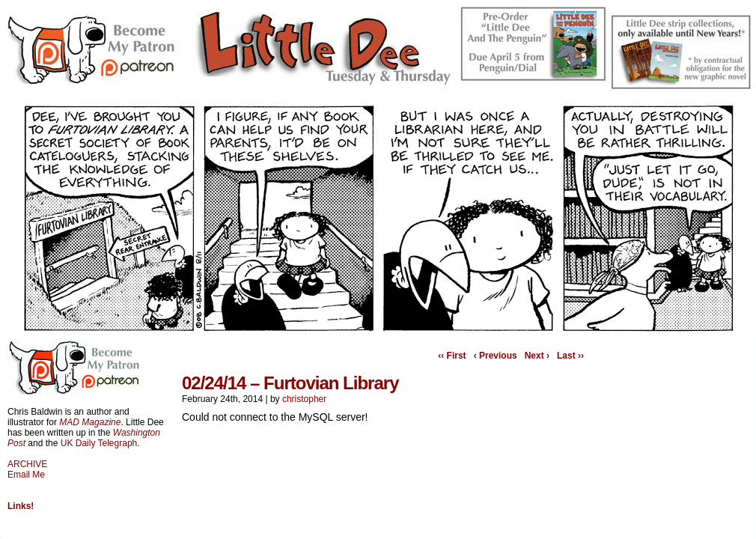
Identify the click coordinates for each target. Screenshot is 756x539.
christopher (304, 399)
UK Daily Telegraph (99, 443)
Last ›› (570, 356)
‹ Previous (496, 356)
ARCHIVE (27, 464)
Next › (537, 356)
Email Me (26, 475)
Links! (21, 506)
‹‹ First (452, 356)
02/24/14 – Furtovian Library (290, 383)
